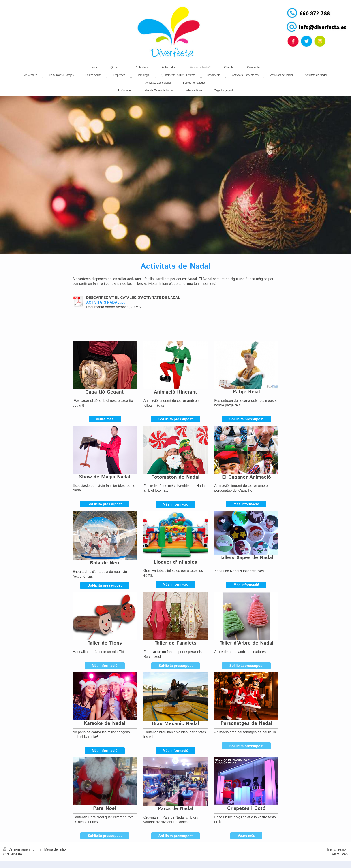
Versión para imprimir (23, 849)
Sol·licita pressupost (176, 419)
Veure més (105, 419)
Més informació (175, 504)
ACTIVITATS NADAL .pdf (106, 302)
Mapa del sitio (55, 849)
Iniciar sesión (337, 849)
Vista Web (340, 854)
